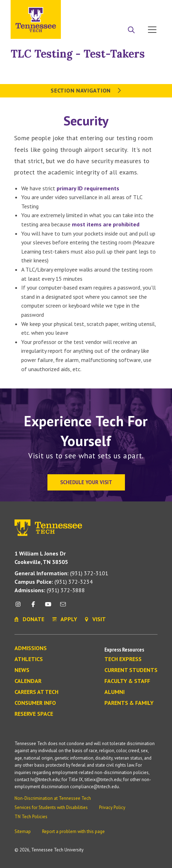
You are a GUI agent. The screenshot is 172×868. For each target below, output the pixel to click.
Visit (150, 8)
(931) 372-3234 (54, 582)
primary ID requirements (88, 188)
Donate (124, 8)
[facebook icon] (33, 607)
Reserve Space (34, 714)
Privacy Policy (112, 807)
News (22, 670)
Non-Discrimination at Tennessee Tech (53, 798)
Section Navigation (86, 90)
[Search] (131, 30)
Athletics (29, 659)
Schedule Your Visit (86, 482)
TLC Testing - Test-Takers (78, 54)
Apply (97, 8)
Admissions (31, 648)
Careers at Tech (36, 692)
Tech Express (123, 659)
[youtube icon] (48, 607)
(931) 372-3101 (61, 573)
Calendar (28, 681)
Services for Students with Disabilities (51, 807)
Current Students (131, 670)
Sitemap (23, 831)
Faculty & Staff (127, 681)
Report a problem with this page (73, 831)
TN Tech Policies (31, 817)
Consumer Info (35, 703)
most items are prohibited (106, 224)
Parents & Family (129, 703)
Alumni (114, 692)
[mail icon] (63, 607)
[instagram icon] (20, 607)
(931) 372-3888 (50, 590)
